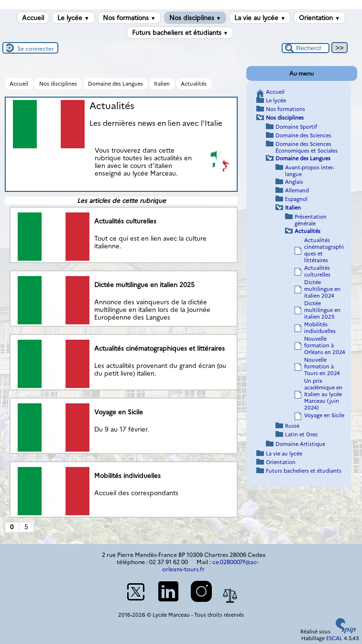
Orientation (319, 18)
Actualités (194, 84)
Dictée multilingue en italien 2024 (322, 289)
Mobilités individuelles (320, 328)
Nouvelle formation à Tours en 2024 (322, 366)
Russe (292, 426)
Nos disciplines (195, 18)
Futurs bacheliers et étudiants (180, 33)
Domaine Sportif (296, 127)
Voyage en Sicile (324, 415)
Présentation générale (311, 220)
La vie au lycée (260, 18)
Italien (162, 84)
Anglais (294, 182)
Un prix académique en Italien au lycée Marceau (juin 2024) (323, 394)
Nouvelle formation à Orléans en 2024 (325, 345)
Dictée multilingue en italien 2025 (322, 310)
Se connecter (36, 49)
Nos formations (129, 18)
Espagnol (296, 199)
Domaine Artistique (300, 444)
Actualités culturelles (317, 271)
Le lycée (73, 18)
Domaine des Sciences (303, 135)
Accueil (33, 18)
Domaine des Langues (115, 84)
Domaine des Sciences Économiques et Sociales (307, 147)
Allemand (297, 190)
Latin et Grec (302, 434)
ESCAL (334, 638)
